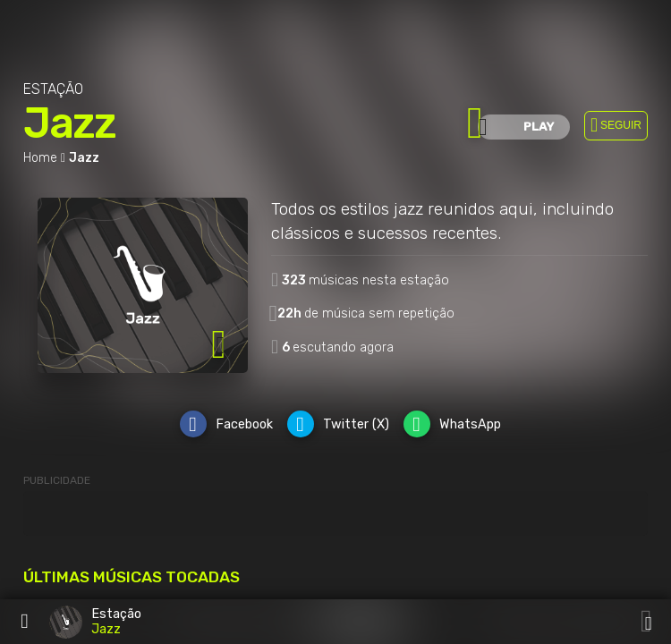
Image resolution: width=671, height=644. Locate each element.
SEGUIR (621, 125)
